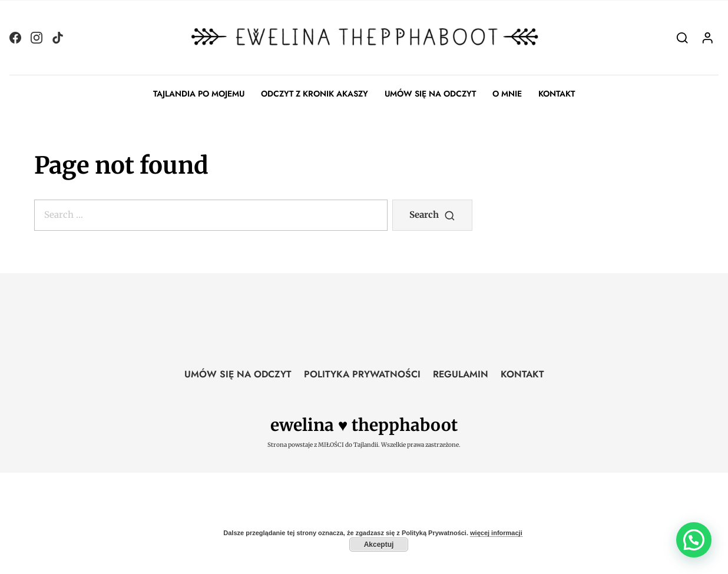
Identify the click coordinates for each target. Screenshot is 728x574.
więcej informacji (496, 533)
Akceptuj (379, 545)
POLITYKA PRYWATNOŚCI (362, 374)
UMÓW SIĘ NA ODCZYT (430, 94)
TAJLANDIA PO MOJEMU (199, 94)
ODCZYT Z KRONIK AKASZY (315, 94)
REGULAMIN (461, 374)
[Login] (708, 37)
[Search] (682, 37)
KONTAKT (557, 94)
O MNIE (507, 94)
